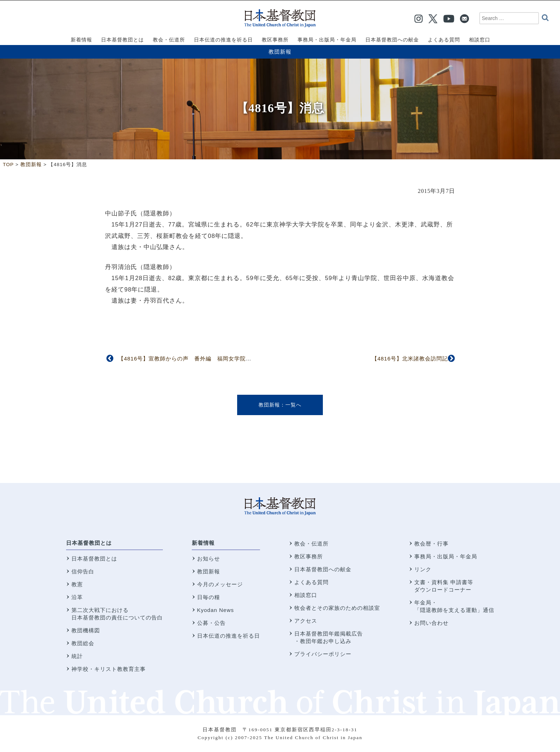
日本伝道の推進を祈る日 (229, 636)
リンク (423, 569)
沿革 (77, 597)
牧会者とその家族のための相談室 (337, 608)
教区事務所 (309, 556)
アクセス (306, 621)
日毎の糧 (209, 597)
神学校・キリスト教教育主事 (109, 669)
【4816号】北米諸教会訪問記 (410, 358)
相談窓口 (306, 595)
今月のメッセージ (220, 584)
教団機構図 (86, 630)
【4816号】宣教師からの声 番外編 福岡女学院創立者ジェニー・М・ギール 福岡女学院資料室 (248, 358)
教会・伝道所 (311, 544)
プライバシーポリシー (323, 654)
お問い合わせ (431, 623)
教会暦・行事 (431, 544)
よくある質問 (311, 582)
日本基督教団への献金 (323, 569)
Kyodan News (216, 610)
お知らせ (209, 559)
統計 (77, 656)
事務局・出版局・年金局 (446, 556)
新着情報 (203, 543)
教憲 (77, 584)
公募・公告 (211, 623)
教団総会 (83, 643)
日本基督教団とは (89, 543)
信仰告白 (83, 571)
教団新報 (280, 52)
